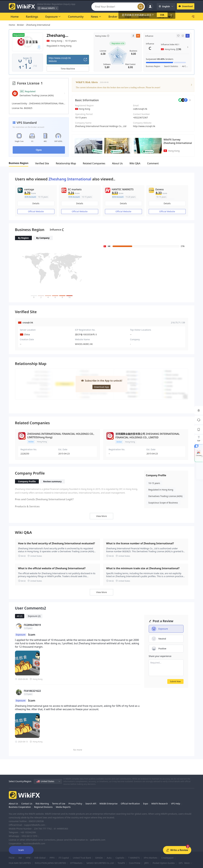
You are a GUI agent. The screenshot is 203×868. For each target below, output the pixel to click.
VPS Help (176, 804)
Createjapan (168, 858)
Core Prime (135, 863)
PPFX (52, 858)
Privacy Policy (75, 804)
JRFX (146, 863)
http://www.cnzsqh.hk (144, 126)
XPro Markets (151, 858)
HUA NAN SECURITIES (20, 863)
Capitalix (120, 858)
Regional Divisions (43, 807)
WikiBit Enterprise (108, 804)
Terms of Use (59, 804)
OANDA (99, 858)
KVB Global (40, 858)
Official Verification (130, 804)
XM (20, 858)
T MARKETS (134, 858)
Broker (21, 25)
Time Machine (68, 69)
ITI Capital (64, 858)
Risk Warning (42, 804)
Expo (146, 804)
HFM (28, 858)
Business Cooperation (20, 807)
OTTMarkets (76, 863)
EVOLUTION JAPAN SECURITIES (50, 863)
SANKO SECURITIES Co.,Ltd (100, 863)
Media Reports (63, 807)
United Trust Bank (82, 858)
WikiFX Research (160, 804)
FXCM (12, 858)
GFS (181, 863)
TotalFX (121, 863)
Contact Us (27, 804)
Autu (109, 858)
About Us (13, 804)
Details (36, 203)
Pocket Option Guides (164, 863)
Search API (91, 804)
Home (12, 25)
